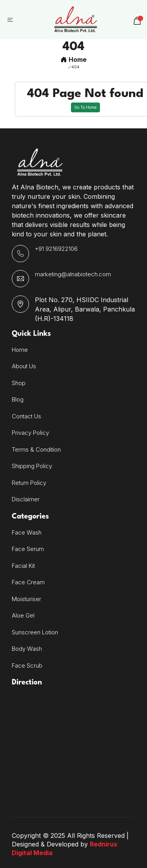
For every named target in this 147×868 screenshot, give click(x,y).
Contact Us (26, 416)
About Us (24, 366)
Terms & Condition (36, 449)
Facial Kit (23, 566)
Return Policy (29, 483)
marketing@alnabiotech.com (73, 274)
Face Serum (28, 549)
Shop (19, 383)
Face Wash (27, 532)
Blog (18, 399)
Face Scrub (27, 665)
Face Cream (28, 582)
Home (74, 59)
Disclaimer (26, 499)
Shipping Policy (32, 466)
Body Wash (27, 649)
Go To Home (85, 107)
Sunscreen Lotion (35, 632)
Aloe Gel (23, 615)
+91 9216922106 (56, 249)
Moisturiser (26, 599)
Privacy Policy (30, 433)
